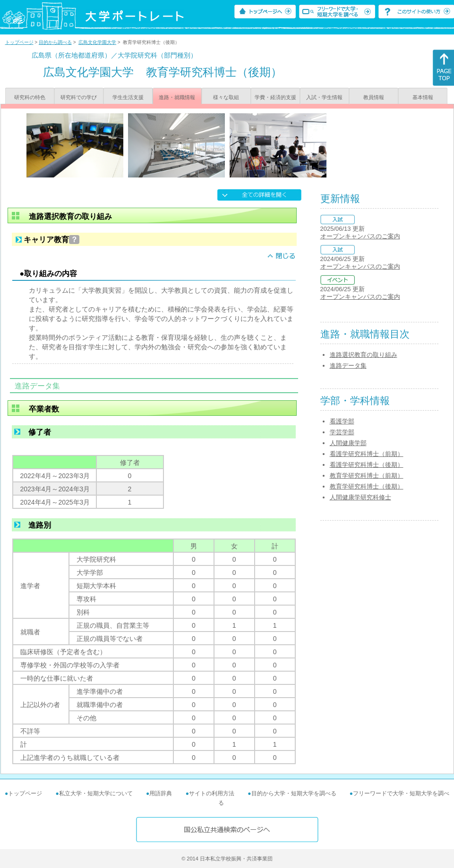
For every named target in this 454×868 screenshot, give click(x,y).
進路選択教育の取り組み (364, 355)
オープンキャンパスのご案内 (360, 236)
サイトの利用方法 (212, 793)
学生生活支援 (128, 97)
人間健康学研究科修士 (360, 497)
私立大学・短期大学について (96, 793)
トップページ (19, 42)
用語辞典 (161, 793)
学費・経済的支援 (275, 97)
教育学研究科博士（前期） (367, 476)
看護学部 (342, 421)
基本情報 (423, 97)
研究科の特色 (30, 97)
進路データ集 (348, 366)
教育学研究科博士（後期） (367, 486)
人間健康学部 (348, 443)
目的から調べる (55, 42)
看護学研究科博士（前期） (367, 454)
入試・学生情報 (324, 97)
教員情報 (374, 97)
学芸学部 (342, 432)
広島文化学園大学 (97, 42)
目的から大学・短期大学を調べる (294, 793)
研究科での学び (79, 97)
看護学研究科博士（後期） (367, 465)
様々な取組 (226, 97)
